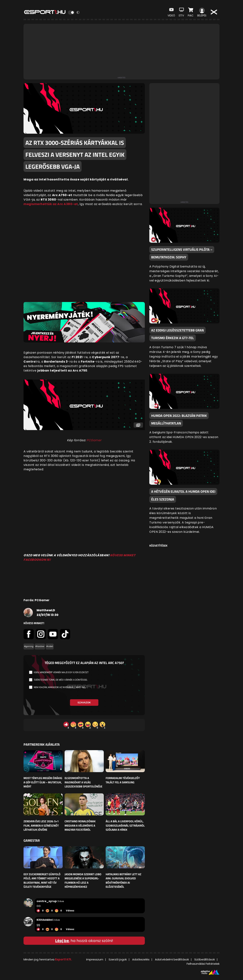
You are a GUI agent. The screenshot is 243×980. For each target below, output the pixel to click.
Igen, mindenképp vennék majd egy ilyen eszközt (61, 672)
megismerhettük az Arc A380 (48, 204)
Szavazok (84, 703)
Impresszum (95, 959)
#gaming (29, 646)
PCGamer (94, 440)
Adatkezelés (141, 959)
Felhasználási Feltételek (203, 964)
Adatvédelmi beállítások (172, 959)
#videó (50, 646)
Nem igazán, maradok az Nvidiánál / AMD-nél (60, 687)
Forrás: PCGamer (36, 600)
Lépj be (62, 941)
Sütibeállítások (205, 959)
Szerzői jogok (118, 959)
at (76, 204)
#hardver (40, 646)
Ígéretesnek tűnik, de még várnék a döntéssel (61, 680)
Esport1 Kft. (63, 959)
